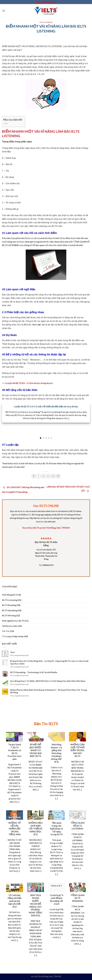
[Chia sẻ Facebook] (39, 476)
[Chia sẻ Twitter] (43, 476)
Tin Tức (6, 631)
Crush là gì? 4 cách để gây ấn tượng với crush (57, 900)
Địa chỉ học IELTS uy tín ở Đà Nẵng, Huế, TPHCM (46, 528)
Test (12, 652)
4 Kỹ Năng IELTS (10, 595)
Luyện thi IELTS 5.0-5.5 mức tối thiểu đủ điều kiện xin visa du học (46, 407)
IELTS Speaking (10, 610)
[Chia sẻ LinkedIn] (58, 476)
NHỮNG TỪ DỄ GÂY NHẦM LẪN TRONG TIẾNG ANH (15, 829)
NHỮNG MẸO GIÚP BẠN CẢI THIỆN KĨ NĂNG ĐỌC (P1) (35, 829)
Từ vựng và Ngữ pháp (13, 636)
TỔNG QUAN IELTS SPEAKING (77, 898)
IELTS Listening (46, 22)
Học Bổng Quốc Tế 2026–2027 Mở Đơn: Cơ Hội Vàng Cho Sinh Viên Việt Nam (48, 681)
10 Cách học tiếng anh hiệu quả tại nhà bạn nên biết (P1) (15, 901)
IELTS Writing (9, 615)
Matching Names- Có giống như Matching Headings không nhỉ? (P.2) (56, 753)
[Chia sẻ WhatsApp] (34, 476)
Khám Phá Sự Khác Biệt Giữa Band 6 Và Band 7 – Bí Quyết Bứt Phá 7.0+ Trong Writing (49, 691)
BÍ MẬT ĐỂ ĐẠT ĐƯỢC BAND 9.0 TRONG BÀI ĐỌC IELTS (36, 750)
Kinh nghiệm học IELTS (13, 621)
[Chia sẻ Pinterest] (53, 476)
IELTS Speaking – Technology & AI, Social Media (34, 672)
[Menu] (4, 11)
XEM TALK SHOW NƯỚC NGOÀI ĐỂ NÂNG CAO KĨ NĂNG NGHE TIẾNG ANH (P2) (36, 905)
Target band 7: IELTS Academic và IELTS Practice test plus (15, 752)
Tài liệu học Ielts (10, 626)
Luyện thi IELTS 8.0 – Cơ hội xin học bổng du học (30, 383)
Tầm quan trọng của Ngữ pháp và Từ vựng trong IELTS (56, 829)
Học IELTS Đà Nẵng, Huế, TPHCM (46, 976)
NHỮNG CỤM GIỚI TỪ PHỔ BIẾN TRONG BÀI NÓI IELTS (77, 750)
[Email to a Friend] (49, 476)
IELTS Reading (9, 605)
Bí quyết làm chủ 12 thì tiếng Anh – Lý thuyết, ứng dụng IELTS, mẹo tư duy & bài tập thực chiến (49, 662)
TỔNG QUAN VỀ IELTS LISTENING (77, 826)
